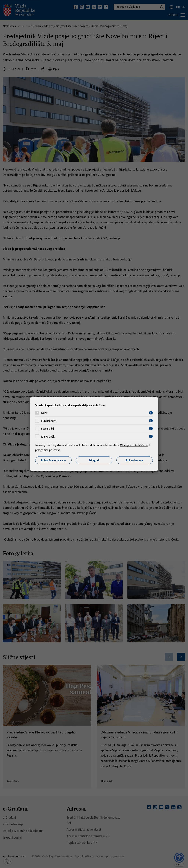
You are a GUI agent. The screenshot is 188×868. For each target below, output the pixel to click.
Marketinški (48, 436)
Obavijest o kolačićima (134, 445)
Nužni (45, 413)
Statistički (47, 429)
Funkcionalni (49, 421)
